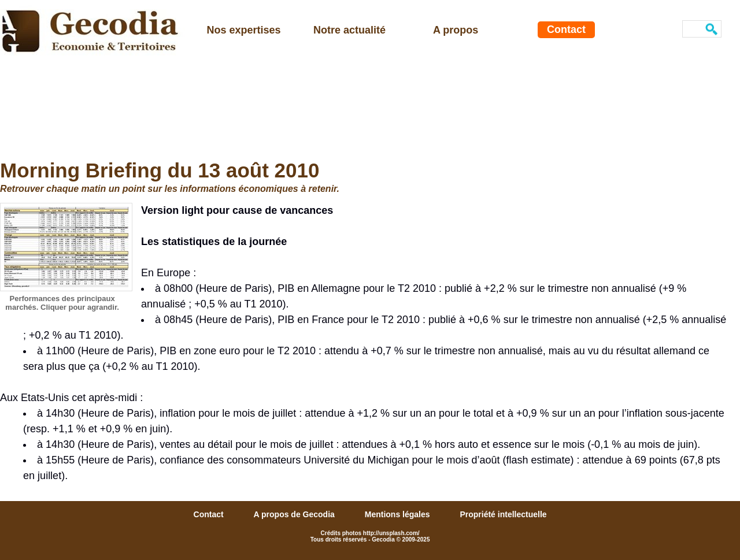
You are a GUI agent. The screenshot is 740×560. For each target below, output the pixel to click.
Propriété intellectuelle (503, 514)
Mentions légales (399, 514)
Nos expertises (244, 30)
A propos (456, 30)
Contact (566, 29)
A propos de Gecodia (295, 514)
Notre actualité (349, 30)
